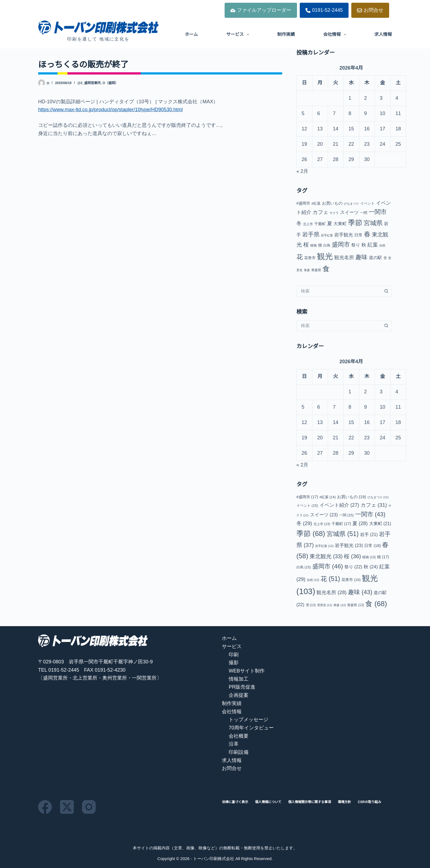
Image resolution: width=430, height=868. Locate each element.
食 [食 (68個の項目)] (326, 269)
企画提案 (239, 695)
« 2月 (302, 171)
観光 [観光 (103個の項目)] (325, 256)
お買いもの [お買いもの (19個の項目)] (332, 203)
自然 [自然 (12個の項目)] (382, 245)
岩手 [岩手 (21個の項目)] (369, 535)
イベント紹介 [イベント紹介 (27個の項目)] (339, 505)
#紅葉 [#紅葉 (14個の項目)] (316, 204)
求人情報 (383, 34)
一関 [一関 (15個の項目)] (364, 213)
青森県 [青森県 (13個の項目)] (316, 270)
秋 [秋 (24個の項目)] (364, 245)
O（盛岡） (110, 83)
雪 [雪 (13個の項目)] (385, 258)
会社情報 (336, 35)
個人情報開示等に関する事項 (310, 802)
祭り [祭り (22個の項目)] (356, 245)
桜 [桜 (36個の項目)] (306, 245)
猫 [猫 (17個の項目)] (320, 245)
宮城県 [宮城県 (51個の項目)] (373, 223)
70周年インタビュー (251, 728)
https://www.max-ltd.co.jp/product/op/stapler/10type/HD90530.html (110, 110)
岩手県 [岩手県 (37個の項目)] (311, 234)
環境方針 (344, 802)
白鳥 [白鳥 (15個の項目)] (327, 245)
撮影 (234, 663)
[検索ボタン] (386, 291)
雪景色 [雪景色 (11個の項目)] (325, 605)
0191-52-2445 (324, 10)
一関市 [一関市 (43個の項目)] (378, 212)
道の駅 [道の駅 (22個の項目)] (375, 257)
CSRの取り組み (370, 802)
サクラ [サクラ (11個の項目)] (334, 213)
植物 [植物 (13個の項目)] (313, 245)
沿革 (234, 744)
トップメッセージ (248, 720)
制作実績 (286, 34)
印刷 (234, 655)
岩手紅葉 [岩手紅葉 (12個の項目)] (327, 235)
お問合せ (370, 10)
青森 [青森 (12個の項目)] (307, 270)
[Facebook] (45, 807)
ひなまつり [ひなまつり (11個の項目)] (351, 204)
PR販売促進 (242, 687)
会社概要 (239, 736)
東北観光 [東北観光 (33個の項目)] (326, 556)
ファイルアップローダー (261, 10)
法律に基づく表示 (235, 802)
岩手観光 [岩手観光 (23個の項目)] (344, 235)
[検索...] (339, 291)
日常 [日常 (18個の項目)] (358, 235)
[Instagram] (89, 807)
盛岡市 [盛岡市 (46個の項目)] (341, 244)
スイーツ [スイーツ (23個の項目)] (349, 212)
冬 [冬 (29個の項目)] (299, 223)
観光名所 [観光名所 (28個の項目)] (344, 257)
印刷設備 (239, 752)
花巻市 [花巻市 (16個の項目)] (310, 258)
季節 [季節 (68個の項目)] (355, 223)
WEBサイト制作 (247, 671)
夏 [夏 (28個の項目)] (330, 224)
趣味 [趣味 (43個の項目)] (361, 257)
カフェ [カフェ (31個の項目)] (320, 212)
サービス (239, 35)
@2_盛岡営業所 (89, 83)
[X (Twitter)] (67, 807)
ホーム (191, 34)
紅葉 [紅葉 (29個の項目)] (373, 245)
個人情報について (268, 802)
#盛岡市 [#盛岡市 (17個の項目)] (303, 203)
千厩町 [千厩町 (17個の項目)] (320, 224)
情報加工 (239, 679)
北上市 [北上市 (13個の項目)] (308, 224)
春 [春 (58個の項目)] (367, 234)
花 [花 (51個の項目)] (300, 257)
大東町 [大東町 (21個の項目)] (340, 224)
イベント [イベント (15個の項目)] (367, 203)
